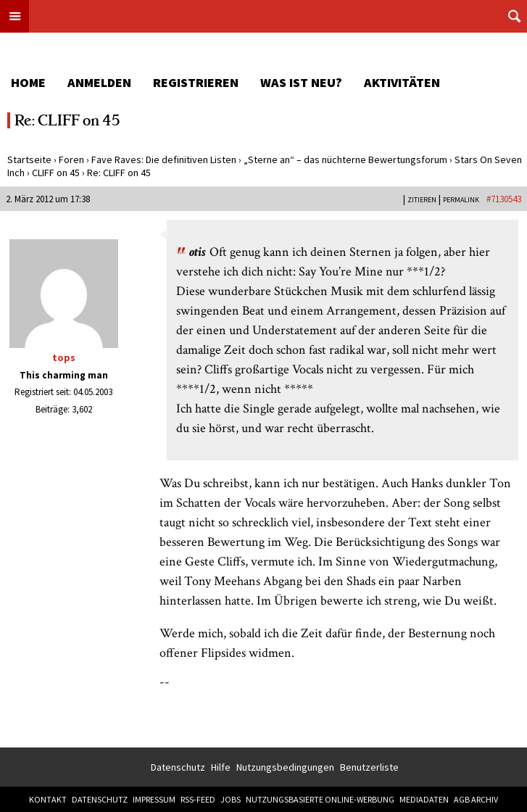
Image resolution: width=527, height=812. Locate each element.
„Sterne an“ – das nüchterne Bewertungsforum (345, 159)
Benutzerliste (369, 767)
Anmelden (99, 82)
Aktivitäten (402, 82)
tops (64, 357)
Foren (71, 159)
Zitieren (422, 200)
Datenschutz (178, 767)
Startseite (29, 159)
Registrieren (196, 82)
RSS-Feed (198, 799)
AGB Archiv (476, 799)
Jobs (231, 799)
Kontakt (48, 799)
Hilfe (221, 767)
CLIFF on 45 (56, 173)
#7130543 (504, 199)
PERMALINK (461, 200)
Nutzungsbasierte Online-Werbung (320, 799)
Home (28, 82)
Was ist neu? (301, 82)
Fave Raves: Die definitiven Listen (164, 159)
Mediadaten (424, 799)
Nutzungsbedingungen (285, 767)
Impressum (154, 799)
